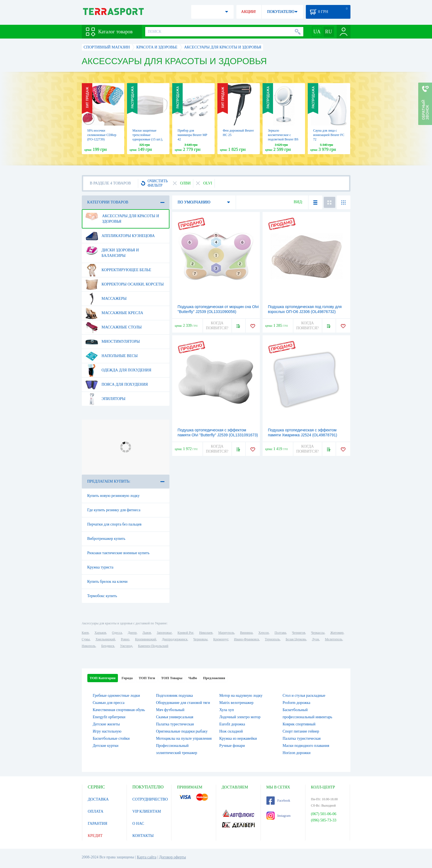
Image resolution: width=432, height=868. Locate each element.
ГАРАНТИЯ (98, 824)
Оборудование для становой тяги (183, 703)
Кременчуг (221, 639)
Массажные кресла (114, 313)
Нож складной (231, 731)
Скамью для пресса (109, 703)
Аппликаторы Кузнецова (120, 236)
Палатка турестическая (175, 724)
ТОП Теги (147, 678)
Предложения (214, 678)
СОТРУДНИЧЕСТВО (150, 799)
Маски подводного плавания (306, 746)
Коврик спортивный (299, 724)
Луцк (315, 639)
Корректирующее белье (118, 270)
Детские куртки (106, 746)
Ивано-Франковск (246, 639)
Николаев (206, 633)
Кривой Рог (185, 633)
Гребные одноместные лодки (116, 696)
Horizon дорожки (297, 753)
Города (127, 678)
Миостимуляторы (113, 342)
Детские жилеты (106, 724)
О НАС (138, 824)
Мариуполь (226, 633)
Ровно (125, 639)
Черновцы (200, 639)
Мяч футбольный (170, 710)
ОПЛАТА (96, 811)
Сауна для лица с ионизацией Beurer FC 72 (329, 135)
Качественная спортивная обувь (119, 710)
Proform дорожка (296, 703)
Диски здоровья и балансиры (112, 251)
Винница (246, 633)
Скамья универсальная (175, 717)
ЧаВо (193, 678)
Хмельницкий (105, 639)
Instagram (279, 816)
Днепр (132, 633)
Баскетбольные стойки (111, 738)
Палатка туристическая (302, 738)
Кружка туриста (100, 567)
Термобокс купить (102, 596)
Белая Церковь (296, 639)
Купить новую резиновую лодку (114, 496)
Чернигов (299, 633)
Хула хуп (227, 710)
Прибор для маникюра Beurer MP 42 (192, 135)
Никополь (89, 646)
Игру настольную (107, 731)
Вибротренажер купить (106, 539)
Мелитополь (334, 639)
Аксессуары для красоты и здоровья (122, 217)
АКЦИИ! (249, 12)
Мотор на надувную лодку (241, 696)
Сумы (86, 639)
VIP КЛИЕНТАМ (147, 811)
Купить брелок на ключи (107, 582)
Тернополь (272, 639)
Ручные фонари (232, 746)
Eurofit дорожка (232, 724)
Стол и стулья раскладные (304, 696)
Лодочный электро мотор (240, 717)
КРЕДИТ (95, 836)
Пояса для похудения (117, 385)
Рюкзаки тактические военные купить (118, 553)
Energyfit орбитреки (109, 717)
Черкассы (318, 633)
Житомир (337, 633)
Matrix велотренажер (236, 703)
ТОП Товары (172, 678)
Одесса (117, 633)
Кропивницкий (145, 639)
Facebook (278, 801)
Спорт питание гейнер (301, 731)
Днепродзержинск (175, 639)
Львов (147, 633)
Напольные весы (112, 356)
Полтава (280, 633)
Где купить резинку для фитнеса (114, 510)
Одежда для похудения (118, 370)
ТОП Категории (103, 678)
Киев (85, 633)
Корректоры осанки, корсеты (125, 284)
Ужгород (126, 646)
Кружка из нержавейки (238, 738)
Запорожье (164, 633)
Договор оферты (172, 857)
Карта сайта (147, 857)
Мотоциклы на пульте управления (184, 738)
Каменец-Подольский (153, 646)
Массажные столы (114, 327)
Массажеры (106, 299)
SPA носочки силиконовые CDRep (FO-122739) (102, 135)
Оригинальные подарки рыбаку (182, 731)
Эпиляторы (106, 399)
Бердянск (108, 646)
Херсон (264, 633)
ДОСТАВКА (98, 799)
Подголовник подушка (174, 696)
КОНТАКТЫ (143, 836)
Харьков (100, 633)
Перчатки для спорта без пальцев (114, 524)
